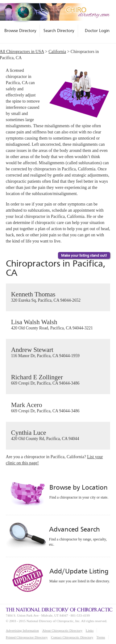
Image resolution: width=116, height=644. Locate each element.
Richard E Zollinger (58, 380)
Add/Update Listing (79, 571)
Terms (101, 637)
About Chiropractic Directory (62, 630)
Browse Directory (20, 31)
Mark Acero (58, 408)
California (57, 52)
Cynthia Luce (58, 435)
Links (90, 630)
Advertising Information (22, 630)
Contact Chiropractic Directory (72, 637)
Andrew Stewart (58, 353)
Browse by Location (79, 487)
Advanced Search (74, 529)
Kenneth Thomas (58, 297)
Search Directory (59, 31)
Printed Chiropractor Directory (27, 637)
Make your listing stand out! (84, 255)
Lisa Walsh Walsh (58, 325)
